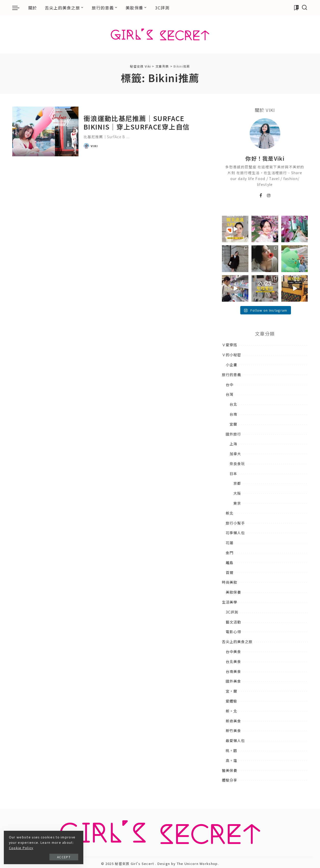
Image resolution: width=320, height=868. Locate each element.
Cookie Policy (45, 848)
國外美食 (233, 681)
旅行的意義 (231, 375)
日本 (233, 474)
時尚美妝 (230, 582)
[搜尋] (305, 8)
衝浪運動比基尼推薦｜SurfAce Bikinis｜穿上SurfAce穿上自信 (137, 122)
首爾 (230, 572)
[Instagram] (269, 196)
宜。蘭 (231, 691)
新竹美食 (233, 731)
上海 (233, 444)
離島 (230, 563)
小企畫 (231, 365)
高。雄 (231, 760)
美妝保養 (233, 592)
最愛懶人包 (235, 741)
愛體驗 (231, 701)
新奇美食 (233, 721)
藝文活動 (233, 622)
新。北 (231, 711)
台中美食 (233, 652)
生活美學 (230, 602)
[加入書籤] (296, 8)
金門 (230, 553)
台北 (233, 404)
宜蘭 (233, 424)
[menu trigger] (18, 8)
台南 (233, 414)
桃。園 (231, 750)
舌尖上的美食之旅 (237, 642)
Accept (61, 857)
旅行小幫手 (235, 523)
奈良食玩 (237, 464)
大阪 (237, 493)
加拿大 (235, 454)
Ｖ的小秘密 (231, 355)
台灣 (230, 394)
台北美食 (233, 661)
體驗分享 (230, 780)
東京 (237, 503)
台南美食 (233, 671)
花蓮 (230, 543)
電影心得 (233, 632)
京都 (237, 483)
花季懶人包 (235, 533)
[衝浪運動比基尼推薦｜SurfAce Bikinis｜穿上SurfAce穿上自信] (45, 131)
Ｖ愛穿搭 (230, 345)
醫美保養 (230, 770)
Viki (94, 146)
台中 (230, 385)
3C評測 (232, 612)
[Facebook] (261, 196)
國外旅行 (233, 434)
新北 (230, 513)
